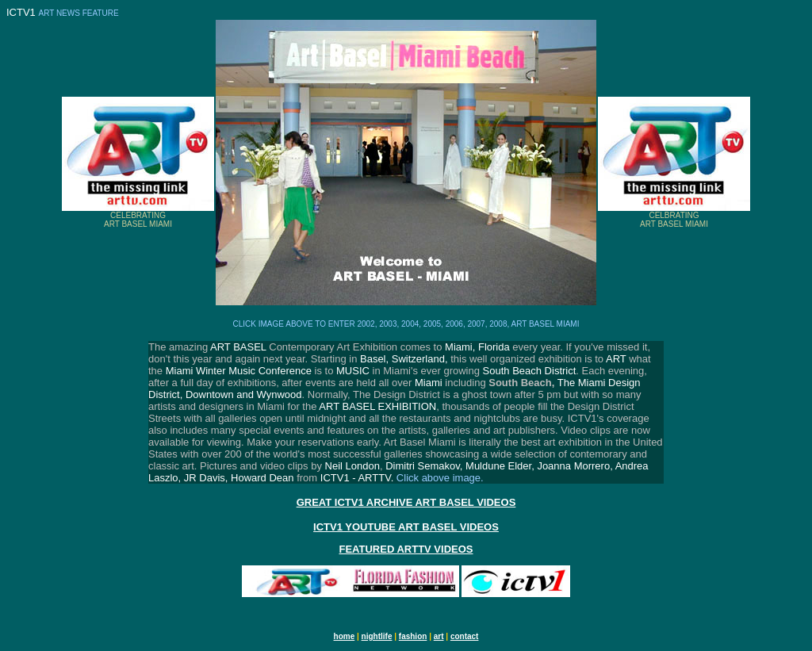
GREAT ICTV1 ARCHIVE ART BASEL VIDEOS (406, 502)
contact (465, 636)
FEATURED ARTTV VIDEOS (406, 549)
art (439, 636)
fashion (413, 636)
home (345, 636)
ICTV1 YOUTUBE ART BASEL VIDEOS (406, 527)
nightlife (377, 636)
